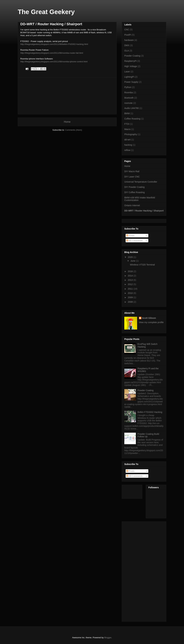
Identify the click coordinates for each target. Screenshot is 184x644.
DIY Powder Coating (134, 187)
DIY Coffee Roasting (134, 192)
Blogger (108, 638)
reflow (127, 150)
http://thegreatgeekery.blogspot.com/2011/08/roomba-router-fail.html (52, 53)
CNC (127, 30)
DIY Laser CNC (132, 177)
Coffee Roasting (132, 119)
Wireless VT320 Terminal (142, 265)
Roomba (129, 92)
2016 (131, 271)
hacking (128, 145)
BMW (127, 113)
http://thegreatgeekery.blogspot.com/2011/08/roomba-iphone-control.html (54, 62)
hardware (129, 40)
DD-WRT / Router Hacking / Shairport (144, 211)
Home (67, 122)
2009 (131, 297)
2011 (131, 289)
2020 (131, 257)
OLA (127, 51)
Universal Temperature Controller (141, 182)
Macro (127, 129)
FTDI (127, 124)
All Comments (134, 241)
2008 (131, 302)
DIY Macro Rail (132, 171)
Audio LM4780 (132, 108)
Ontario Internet (132, 205)
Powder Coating (132, 56)
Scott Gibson (149, 318)
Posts (130, 236)
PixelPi (128, 35)
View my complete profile (151, 322)
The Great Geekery (46, 12)
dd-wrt (127, 140)
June (133, 261)
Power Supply (131, 82)
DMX (127, 45)
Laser (127, 72)
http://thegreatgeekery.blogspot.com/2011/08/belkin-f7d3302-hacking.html (54, 44)
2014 (131, 276)
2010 (131, 293)
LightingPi (129, 77)
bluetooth (129, 98)
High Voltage (131, 66)
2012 (131, 284)
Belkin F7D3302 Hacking (150, 412)
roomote (128, 103)
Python (128, 87)
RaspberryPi (130, 61)
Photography (131, 134)
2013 (131, 280)
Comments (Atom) (74, 130)
